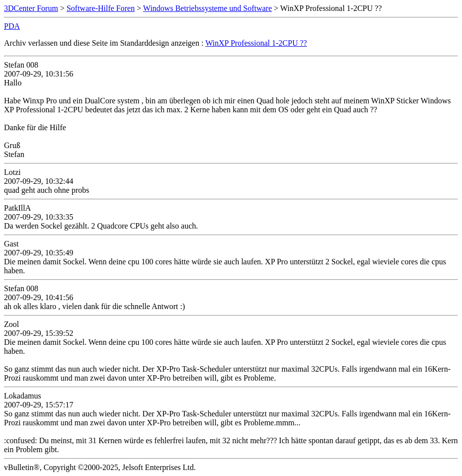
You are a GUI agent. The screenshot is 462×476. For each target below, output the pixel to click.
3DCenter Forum (31, 8)
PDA (12, 26)
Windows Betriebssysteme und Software (207, 8)
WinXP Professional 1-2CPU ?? (256, 43)
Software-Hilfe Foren (101, 8)
